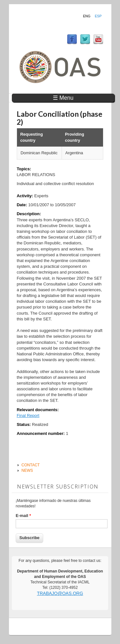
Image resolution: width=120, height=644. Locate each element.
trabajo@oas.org (60, 593)
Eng (87, 16)
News (27, 470)
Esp (98, 16)
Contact (31, 465)
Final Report (28, 415)
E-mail (23, 516)
